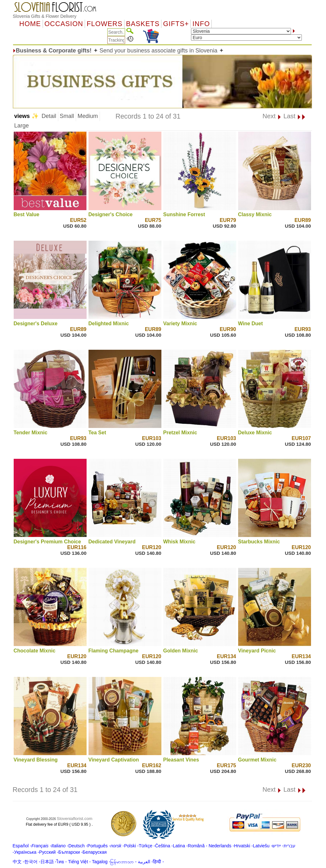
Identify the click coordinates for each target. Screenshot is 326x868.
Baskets (143, 24)
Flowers (104, 24)
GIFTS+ (176, 24)
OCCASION (64, 24)
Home (30, 24)
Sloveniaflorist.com (74, 819)
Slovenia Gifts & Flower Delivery (45, 16)
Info (201, 24)
